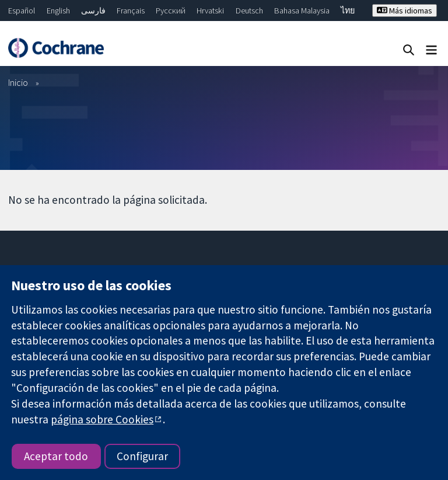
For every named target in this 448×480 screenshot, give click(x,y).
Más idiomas (405, 11)
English (58, 11)
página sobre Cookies (102, 419)
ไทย (348, 11)
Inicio (18, 82)
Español (22, 11)
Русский (171, 11)
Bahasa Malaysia (302, 11)
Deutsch (249, 11)
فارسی (93, 11)
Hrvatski (210, 11)
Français (131, 11)
